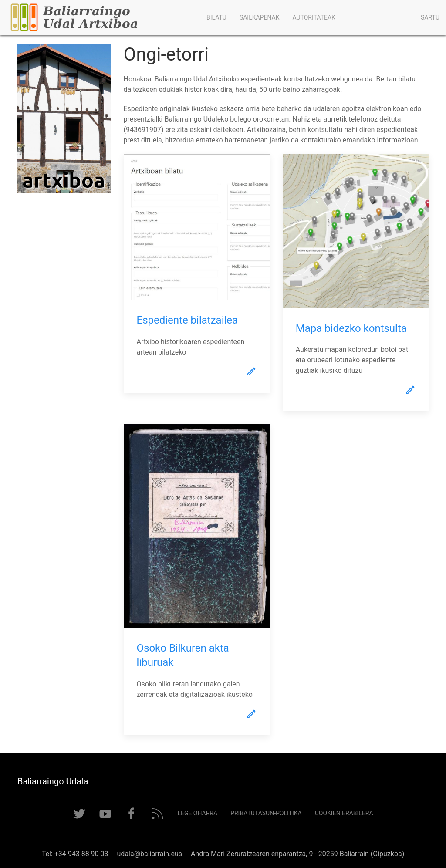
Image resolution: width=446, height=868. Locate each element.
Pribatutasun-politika (266, 813)
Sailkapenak (260, 17)
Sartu (430, 17)
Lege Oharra (197, 813)
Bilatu (216, 17)
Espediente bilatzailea (188, 320)
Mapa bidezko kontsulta (351, 328)
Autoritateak (314, 17)
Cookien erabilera (344, 813)
